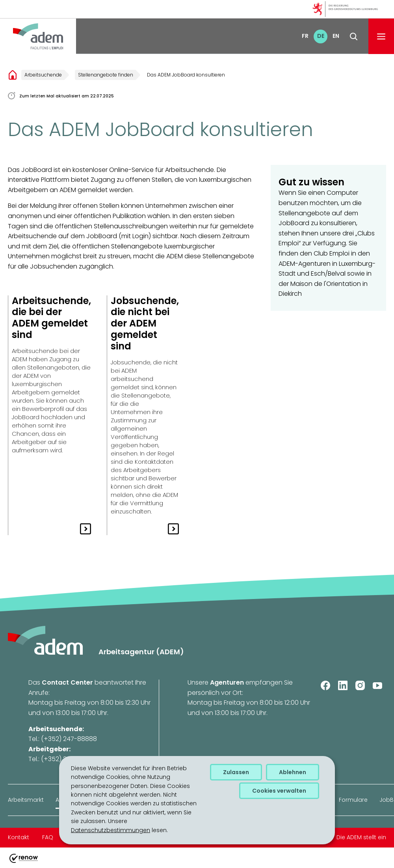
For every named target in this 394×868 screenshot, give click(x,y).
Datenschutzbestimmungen (111, 830)
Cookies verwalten (279, 791)
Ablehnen (293, 772)
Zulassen (236, 772)
